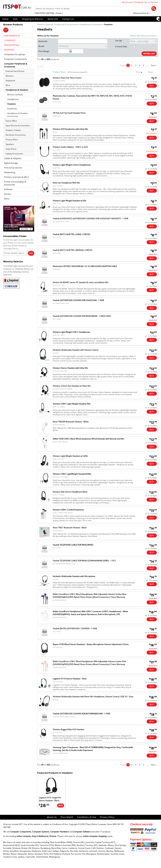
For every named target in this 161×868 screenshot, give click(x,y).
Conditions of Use (87, 817)
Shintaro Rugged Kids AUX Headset (68, 729)
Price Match (67, 817)
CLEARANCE (10, 40)
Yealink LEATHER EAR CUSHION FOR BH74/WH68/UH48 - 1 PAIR (81, 714)
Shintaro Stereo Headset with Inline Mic (70, 368)
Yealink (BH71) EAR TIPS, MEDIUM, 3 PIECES (73, 250)
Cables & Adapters (13, 158)
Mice (8, 85)
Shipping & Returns (33, 19)
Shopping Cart (141, 2)
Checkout (154, 2)
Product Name (59, 72)
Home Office (11, 121)
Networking (10, 172)
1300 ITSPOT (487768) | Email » (48, 13)
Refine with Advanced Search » (144, 36)
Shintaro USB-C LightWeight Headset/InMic (72, 474)
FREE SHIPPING (11, 45)
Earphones (12, 109)
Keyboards (10, 81)
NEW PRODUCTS (12, 36)
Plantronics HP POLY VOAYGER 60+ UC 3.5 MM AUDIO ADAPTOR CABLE (85, 266)
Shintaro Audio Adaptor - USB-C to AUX (70, 147)
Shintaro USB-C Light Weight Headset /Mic (72, 404)
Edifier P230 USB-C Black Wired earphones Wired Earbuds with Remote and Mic (88, 439)
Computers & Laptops (15, 54)
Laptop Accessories (14, 154)
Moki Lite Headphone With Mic (66, 183)
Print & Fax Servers (13, 168)
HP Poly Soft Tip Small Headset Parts (69, 113)
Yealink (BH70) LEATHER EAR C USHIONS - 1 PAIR (75, 629)
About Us (52, 817)
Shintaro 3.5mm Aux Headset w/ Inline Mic (72, 386)
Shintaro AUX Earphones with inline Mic (70, 129)
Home (5, 19)
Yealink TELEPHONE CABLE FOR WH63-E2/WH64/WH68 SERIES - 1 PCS (84, 561)
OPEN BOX (9, 50)
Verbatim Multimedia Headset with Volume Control (75, 350)
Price (139, 72)
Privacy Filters (12, 140)
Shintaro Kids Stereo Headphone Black (70, 492)
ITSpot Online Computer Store (99, 824)
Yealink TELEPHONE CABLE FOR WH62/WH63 (73, 545)
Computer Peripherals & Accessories (61, 24)
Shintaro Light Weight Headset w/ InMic (70, 456)
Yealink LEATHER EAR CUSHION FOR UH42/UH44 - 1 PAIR (78, 300)
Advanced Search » (142, 13)
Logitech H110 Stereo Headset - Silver (70, 679)
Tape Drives (11, 149)
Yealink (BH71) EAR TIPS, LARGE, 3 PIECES (71, 234)
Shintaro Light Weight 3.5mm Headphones (72, 165)
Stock (151, 72)
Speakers (10, 144)
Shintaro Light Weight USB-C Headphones (71, 332)
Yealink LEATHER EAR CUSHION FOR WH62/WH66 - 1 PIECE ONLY (82, 316)
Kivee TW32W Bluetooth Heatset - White (71, 422)
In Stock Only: (125, 47)
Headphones (13, 99)
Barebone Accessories (16, 135)
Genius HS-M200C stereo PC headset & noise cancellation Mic (81, 282)
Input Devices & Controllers (18, 126)
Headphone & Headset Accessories (18, 115)
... (148, 65)
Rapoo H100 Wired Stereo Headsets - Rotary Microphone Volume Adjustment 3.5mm (91, 644)
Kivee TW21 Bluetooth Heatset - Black (70, 528)
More (7, 199)
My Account (127, 2)
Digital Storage (11, 163)
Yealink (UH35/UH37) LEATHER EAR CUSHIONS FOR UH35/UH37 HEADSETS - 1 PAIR (90, 219)
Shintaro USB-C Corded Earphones (68, 510)
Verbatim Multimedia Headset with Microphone (74, 576)
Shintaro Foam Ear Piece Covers (67, 78)
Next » (154, 65)
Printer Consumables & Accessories (15, 183)
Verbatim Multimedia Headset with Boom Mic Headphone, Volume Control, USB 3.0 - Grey (93, 697)
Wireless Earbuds (15, 95)
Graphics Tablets (13, 130)
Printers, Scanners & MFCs (17, 177)
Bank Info (53, 19)
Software (8, 189)
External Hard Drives (15, 71)
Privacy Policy (107, 817)
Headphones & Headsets (91, 24)
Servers (8, 194)
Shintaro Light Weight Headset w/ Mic (70, 201)
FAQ (15, 19)
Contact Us (68, 19)
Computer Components (15, 59)
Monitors (10, 76)
